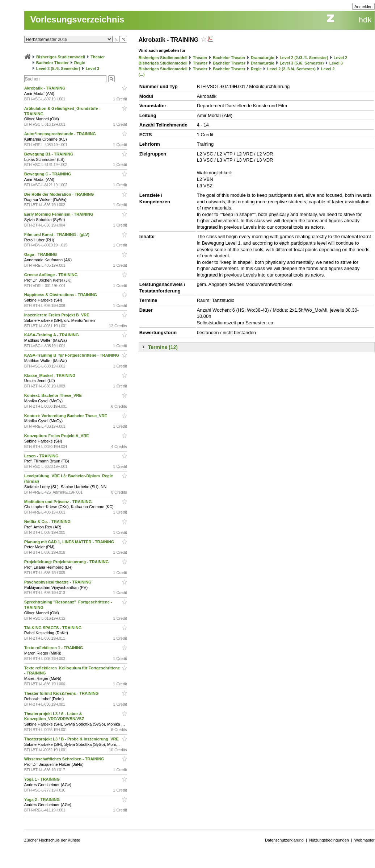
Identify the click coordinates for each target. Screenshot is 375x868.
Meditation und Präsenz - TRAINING (58, 502)
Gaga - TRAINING (41, 254)
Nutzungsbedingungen (329, 840)
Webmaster (365, 840)
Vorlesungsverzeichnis (77, 19)
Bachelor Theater (52, 63)
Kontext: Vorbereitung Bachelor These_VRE (66, 416)
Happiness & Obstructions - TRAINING (61, 295)
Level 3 (92, 68)
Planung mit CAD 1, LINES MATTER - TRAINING (70, 542)
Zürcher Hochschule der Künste (52, 840)
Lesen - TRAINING (42, 456)
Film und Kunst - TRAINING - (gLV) (57, 234)
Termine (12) (163, 347)
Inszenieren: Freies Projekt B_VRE (57, 315)
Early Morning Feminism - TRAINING (59, 214)
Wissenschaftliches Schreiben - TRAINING (65, 759)
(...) (142, 74)
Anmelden (363, 7)
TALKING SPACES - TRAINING (54, 628)
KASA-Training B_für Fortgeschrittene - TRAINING (72, 355)
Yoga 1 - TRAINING (43, 779)
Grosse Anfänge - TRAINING (52, 275)
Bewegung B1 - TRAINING (49, 154)
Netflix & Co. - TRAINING (48, 522)
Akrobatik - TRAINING (45, 88)
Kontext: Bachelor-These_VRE (54, 395)
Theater (98, 57)
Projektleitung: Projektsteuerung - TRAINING (67, 562)
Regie (80, 63)
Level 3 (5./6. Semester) (58, 68)
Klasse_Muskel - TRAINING (50, 375)
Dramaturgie (263, 58)
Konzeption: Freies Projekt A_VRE (57, 436)
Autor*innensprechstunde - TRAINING (61, 134)
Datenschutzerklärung (284, 840)
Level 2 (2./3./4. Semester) (304, 58)
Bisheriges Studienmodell (61, 57)
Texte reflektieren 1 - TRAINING (54, 648)
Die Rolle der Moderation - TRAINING (60, 194)
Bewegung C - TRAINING (48, 174)
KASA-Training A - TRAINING (52, 335)
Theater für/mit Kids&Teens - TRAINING (62, 693)
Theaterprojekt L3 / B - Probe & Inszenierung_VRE (72, 739)
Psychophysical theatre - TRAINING (58, 582)
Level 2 (340, 58)
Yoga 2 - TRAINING (43, 800)
